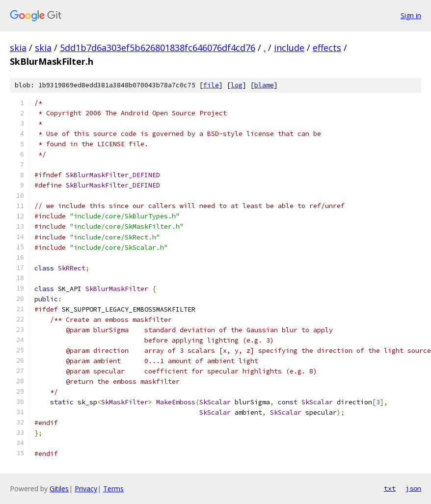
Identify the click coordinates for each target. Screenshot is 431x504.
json (413, 488)
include (289, 48)
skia (18, 48)
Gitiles (59, 489)
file (211, 85)
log (237, 85)
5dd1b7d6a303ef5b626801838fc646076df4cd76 (158, 48)
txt (390, 488)
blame (264, 85)
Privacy (86, 489)
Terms (113, 489)
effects (327, 48)
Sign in (411, 15)
